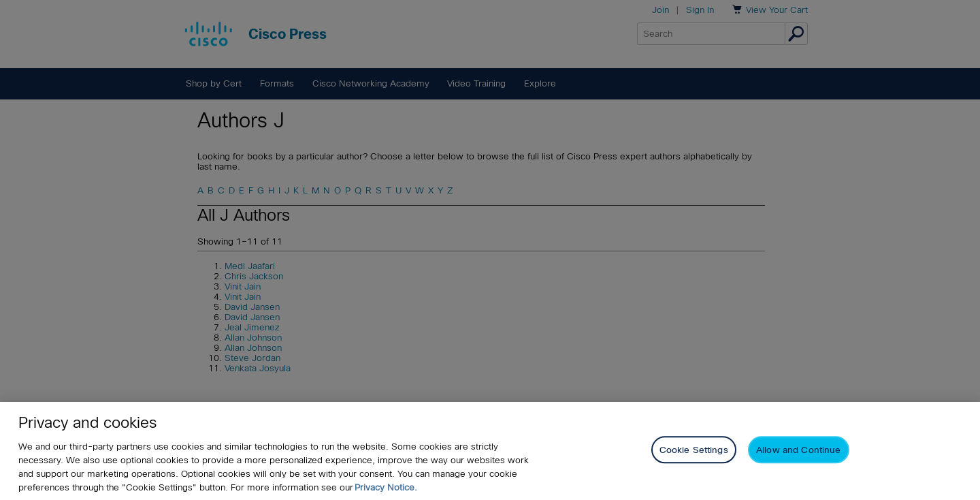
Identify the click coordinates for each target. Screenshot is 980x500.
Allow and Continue (798, 454)
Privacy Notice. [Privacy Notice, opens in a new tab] (386, 491)
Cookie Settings (694, 454)
